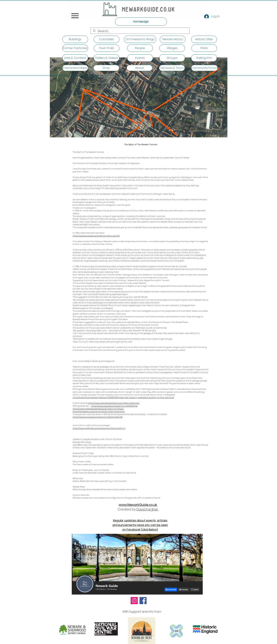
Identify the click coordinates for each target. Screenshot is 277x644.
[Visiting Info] (204, 58)
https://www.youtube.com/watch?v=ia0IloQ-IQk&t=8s (98, 417)
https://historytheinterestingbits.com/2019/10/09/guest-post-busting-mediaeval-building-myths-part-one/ (123, 397)
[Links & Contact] (75, 58)
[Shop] (106, 68)
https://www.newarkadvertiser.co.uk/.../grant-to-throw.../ (98, 409)
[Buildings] (75, 39)
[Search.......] (140, 31)
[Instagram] (134, 601)
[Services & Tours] (172, 68)
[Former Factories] (75, 48)
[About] (139, 68)
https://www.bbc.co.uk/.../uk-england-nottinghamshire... (99, 411)
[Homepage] (141, 22)
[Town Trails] (107, 48)
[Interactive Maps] (75, 68)
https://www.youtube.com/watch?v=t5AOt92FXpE (114, 406)
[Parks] (204, 48)
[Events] (140, 58)
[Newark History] (173, 39)
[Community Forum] (204, 68)
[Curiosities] (107, 39)
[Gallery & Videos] (107, 58)
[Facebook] (143, 601)
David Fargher (148, 509)
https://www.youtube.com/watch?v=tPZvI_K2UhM (96, 236)
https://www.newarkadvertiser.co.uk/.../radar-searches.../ (114, 403)
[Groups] (172, 58)
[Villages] (172, 48)
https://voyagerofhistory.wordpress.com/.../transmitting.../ (99, 428)
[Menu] (75, 16)
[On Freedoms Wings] (140, 39)
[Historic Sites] (204, 39)
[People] (140, 48)
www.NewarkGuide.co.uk (138, 505)
